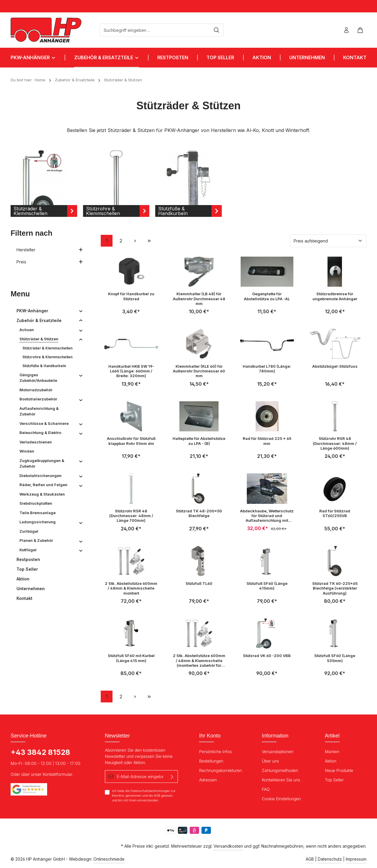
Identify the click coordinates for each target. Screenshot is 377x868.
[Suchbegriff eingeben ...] (155, 30)
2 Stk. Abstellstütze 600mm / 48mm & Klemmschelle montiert (131, 588)
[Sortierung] (328, 241)
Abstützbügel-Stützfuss (335, 366)
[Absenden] (172, 777)
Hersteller (50, 250)
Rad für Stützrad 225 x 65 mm (267, 441)
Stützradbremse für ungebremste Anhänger (335, 296)
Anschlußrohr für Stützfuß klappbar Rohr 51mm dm (131, 441)
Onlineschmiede (109, 859)
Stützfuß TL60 (199, 583)
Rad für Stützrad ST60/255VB (335, 513)
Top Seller (334, 780)
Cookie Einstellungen (281, 799)
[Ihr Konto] (346, 30)
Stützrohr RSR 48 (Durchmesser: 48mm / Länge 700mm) (131, 516)
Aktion (331, 761)
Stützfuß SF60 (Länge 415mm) (267, 586)
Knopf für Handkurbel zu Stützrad (131, 296)
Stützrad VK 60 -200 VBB (267, 656)
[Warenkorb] (360, 30)
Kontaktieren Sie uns (281, 780)
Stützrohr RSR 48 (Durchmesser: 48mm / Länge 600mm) (335, 443)
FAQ (266, 789)
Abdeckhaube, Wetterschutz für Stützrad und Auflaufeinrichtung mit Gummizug (267, 516)
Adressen (208, 780)
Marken (332, 751)
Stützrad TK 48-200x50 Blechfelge (199, 513)
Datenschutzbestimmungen (150, 791)
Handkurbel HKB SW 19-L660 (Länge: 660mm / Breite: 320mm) (131, 371)
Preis (50, 262)
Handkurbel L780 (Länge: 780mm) (267, 369)
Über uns (270, 761)
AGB (157, 796)
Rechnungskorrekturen (220, 770)
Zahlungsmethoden (280, 770)
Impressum (356, 859)
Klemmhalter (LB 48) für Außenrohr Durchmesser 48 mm (199, 299)
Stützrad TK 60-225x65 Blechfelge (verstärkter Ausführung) (335, 588)
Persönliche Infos (215, 751)
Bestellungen (211, 761)
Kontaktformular (58, 774)
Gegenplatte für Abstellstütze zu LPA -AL (267, 296)
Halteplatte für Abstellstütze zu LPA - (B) (199, 441)
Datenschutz (330, 859)
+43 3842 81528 (40, 752)
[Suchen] (217, 30)
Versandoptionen (278, 751)
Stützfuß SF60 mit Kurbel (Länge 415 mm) (131, 658)
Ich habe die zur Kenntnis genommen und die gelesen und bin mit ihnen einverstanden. (144, 796)
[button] (81, 311)
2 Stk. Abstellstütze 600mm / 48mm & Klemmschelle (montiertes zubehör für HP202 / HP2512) (199, 660)
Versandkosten (228, 846)
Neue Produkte (339, 770)
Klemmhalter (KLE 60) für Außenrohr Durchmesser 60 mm (199, 371)
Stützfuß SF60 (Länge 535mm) (335, 658)
